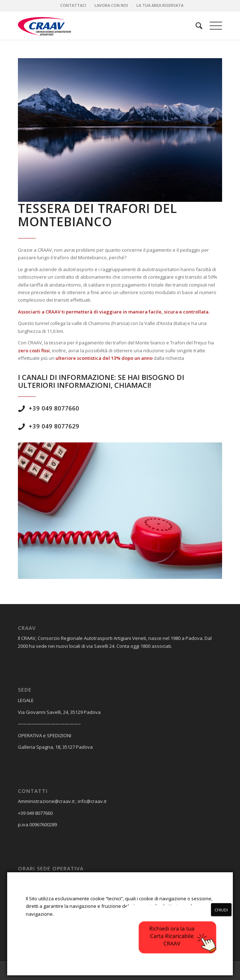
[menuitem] (73, 5)
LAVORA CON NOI (111, 5)
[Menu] (212, 25)
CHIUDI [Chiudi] (221, 910)
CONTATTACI (73, 5)
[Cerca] (195, 25)
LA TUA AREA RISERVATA (160, 5)
